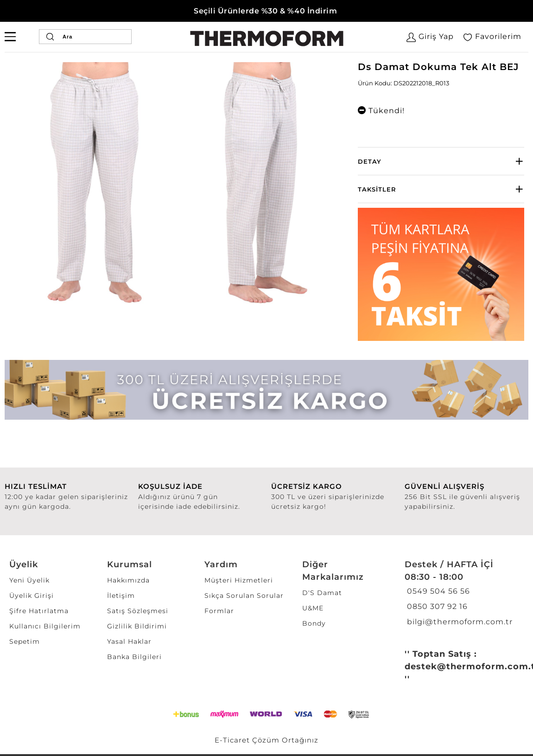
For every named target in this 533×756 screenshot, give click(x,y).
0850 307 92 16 (436, 606)
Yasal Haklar (129, 641)
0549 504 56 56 (437, 591)
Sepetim (25, 641)
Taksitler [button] (377, 189)
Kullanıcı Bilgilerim (45, 626)
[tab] (441, 161)
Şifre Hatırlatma (39, 611)
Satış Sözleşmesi (138, 611)
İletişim (121, 596)
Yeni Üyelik (29, 580)
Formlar (219, 611)
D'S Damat (322, 593)
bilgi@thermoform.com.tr (459, 622)
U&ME (313, 608)
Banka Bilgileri (134, 657)
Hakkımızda (128, 580)
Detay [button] (370, 161)
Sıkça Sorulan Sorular (244, 596)
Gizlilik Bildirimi (137, 626)
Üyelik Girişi (32, 596)
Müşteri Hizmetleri (239, 580)
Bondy (314, 623)
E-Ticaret (232, 740)
